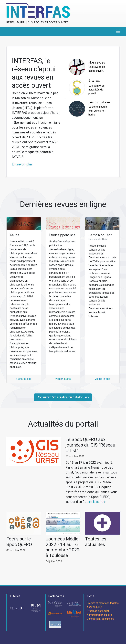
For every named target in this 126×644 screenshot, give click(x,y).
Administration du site (99, 615)
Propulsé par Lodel (98, 611)
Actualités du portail (63, 424)
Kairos (15, 235)
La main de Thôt (100, 235)
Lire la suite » (96, 502)
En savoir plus (22, 164)
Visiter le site (24, 379)
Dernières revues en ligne (63, 204)
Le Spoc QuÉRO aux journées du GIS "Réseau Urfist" (90, 445)
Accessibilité (94, 607)
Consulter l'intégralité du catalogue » (63, 397)
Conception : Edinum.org (100, 619)
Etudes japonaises (62, 235)
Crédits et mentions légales (103, 603)
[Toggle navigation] (118, 31)
